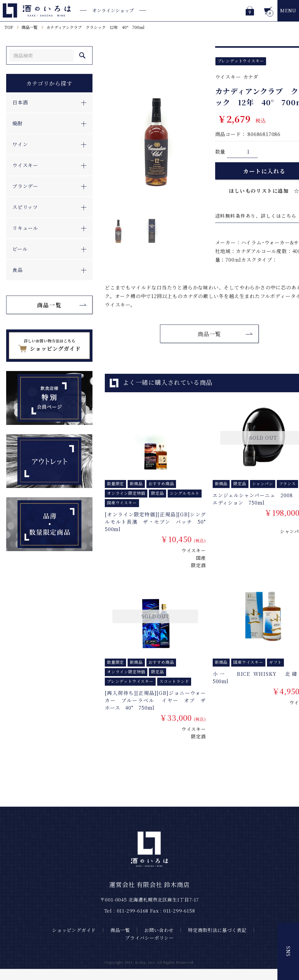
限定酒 (198, 565)
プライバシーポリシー (149, 938)
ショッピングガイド (74, 930)
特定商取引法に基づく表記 (217, 930)
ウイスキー (228, 77)
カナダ (251, 77)
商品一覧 (30, 27)
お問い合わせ (159, 930)
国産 (201, 558)
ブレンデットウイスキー (241, 61)
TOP (9, 27)
